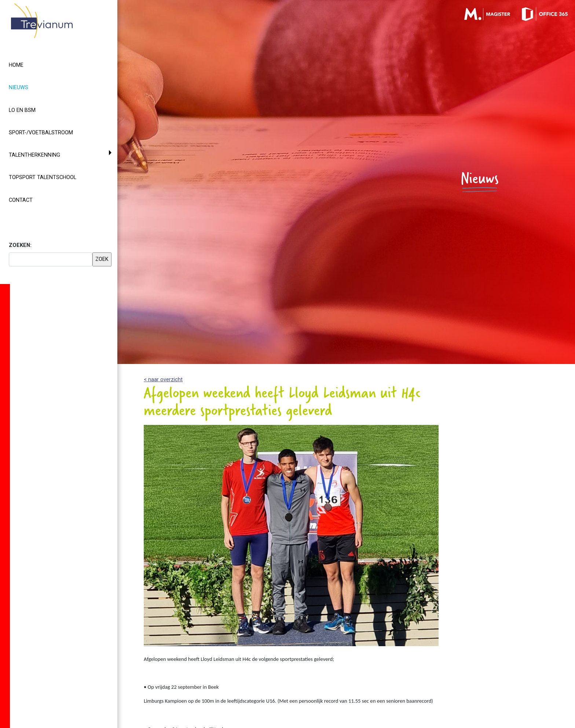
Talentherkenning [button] (34, 155)
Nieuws (32, 87)
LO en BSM (22, 110)
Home (16, 65)
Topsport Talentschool (43, 177)
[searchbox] (51, 259)
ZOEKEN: (20, 245)
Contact (21, 200)
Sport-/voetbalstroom (41, 133)
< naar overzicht (163, 380)
